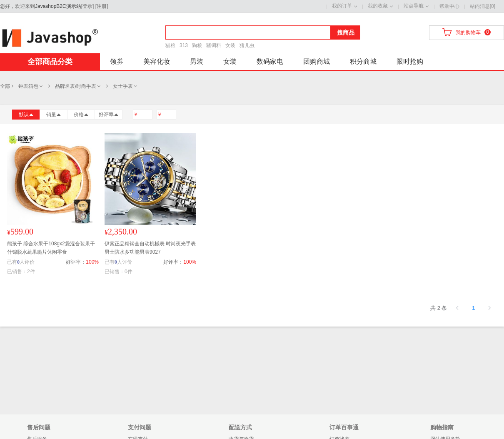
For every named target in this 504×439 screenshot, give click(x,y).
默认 (26, 115)
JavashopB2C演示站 (58, 6)
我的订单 (342, 6)
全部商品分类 (50, 62)
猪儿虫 (247, 45)
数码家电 (270, 61)
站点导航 (414, 6)
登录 (87, 6)
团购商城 (317, 61)
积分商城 (363, 61)
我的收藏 (378, 6)
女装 (230, 45)
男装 (197, 61)
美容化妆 (157, 61)
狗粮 (197, 45)
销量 (54, 115)
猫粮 (170, 45)
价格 (81, 115)
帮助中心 (449, 6)
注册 (102, 6)
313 (184, 45)
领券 (117, 61)
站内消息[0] (483, 6)
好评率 (109, 115)
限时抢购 (410, 61)
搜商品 (346, 32)
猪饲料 (214, 45)
